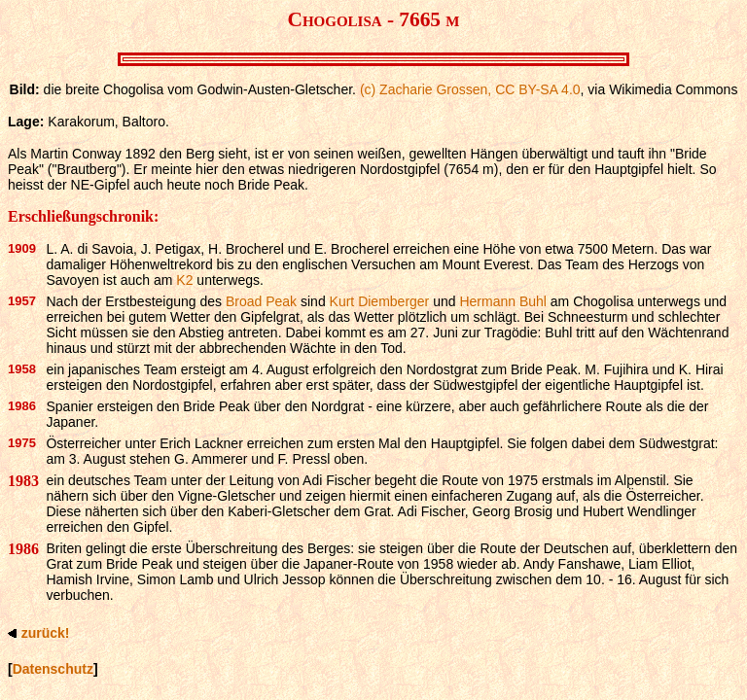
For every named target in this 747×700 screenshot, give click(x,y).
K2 (184, 280)
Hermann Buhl (503, 301)
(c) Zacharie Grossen (424, 89)
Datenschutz (53, 669)
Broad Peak (261, 301)
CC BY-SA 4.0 (537, 89)
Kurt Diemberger (380, 301)
